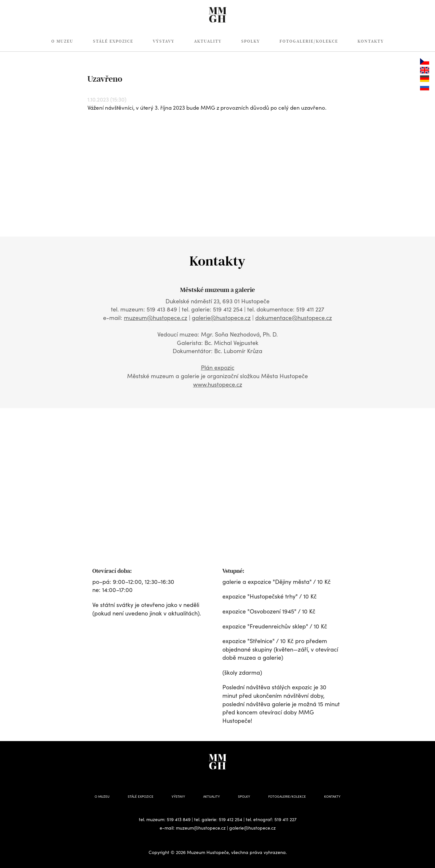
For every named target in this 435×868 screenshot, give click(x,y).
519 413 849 (179, 819)
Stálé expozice (113, 41)
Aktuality (208, 41)
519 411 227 (285, 819)
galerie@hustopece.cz (221, 318)
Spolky (251, 41)
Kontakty (371, 41)
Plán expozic (218, 367)
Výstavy (164, 41)
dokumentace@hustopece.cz (294, 318)
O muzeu (62, 41)
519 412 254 (231, 819)
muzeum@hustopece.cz (156, 318)
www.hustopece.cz (218, 384)
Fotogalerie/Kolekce (309, 41)
